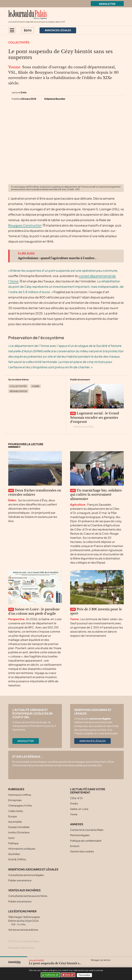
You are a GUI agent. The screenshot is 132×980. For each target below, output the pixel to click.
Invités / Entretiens (19, 832)
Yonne (35, 386)
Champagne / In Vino (20, 805)
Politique (13, 843)
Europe (13, 816)
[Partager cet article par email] (113, 964)
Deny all (69, 975)
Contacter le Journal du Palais (87, 830)
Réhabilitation (18, 391)
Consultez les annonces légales (26, 875)
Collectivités (19, 42)
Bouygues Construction (25, 225)
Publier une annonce (20, 880)
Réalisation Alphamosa (21, 948)
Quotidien (14, 854)
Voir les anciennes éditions (23, 930)
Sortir (11, 838)
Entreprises (15, 800)
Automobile (15, 822)
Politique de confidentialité (86, 841)
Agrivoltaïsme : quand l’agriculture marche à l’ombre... (57, 258)
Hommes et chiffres (20, 795)
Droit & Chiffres (17, 859)
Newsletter (107, 4)
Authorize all (50, 975)
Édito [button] (28, 30)
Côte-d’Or (76, 798)
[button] (12, 30)
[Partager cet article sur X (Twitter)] (93, 964)
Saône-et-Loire (79, 809)
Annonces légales (92, 741)
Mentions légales (80, 835)
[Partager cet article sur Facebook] (100, 964)
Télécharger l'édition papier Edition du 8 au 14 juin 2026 (24, 921)
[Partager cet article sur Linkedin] (107, 964)
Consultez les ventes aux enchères (28, 896)
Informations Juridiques (22, 849)
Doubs (74, 803)
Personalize (85, 975)
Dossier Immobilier (19, 827)
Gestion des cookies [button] (82, 851)
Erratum (75, 846)
